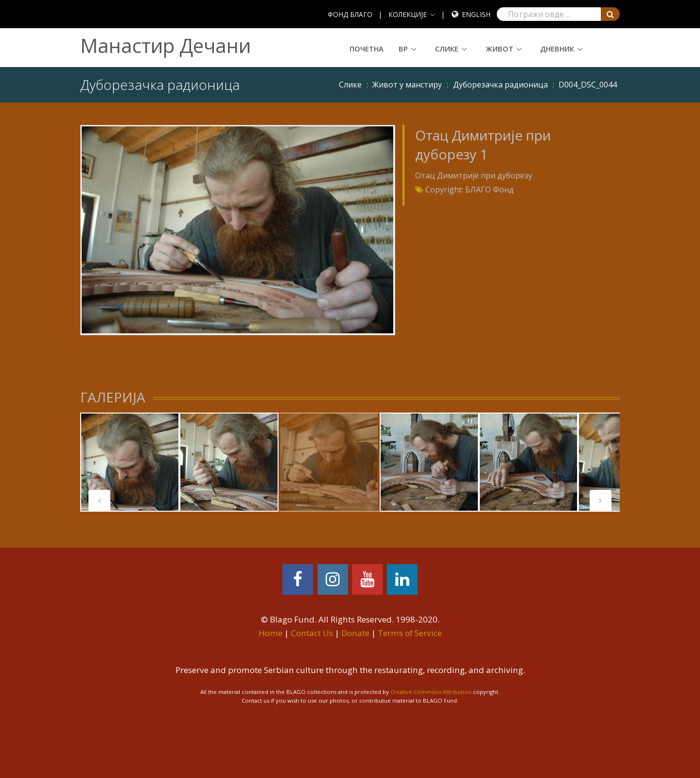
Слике (447, 49)
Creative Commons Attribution (431, 692)
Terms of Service (410, 633)
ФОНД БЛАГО (350, 14)
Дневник (557, 49)
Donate (355, 633)
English (476, 14)
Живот (499, 49)
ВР (403, 49)
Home (271, 633)
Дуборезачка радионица (500, 85)
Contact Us (312, 633)
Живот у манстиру (407, 85)
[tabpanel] (329, 462)
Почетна (367, 49)
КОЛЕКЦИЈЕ (408, 14)
